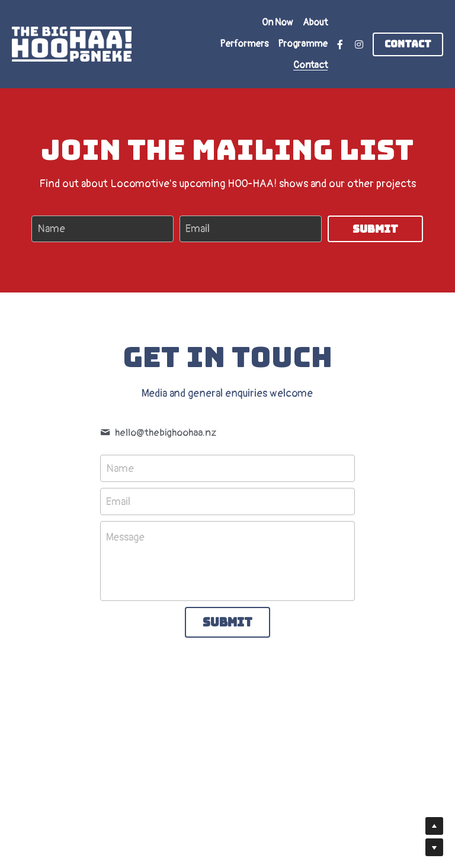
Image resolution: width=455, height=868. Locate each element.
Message (125, 537)
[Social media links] (340, 44)
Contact (408, 44)
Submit (375, 229)
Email (198, 229)
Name (51, 229)
